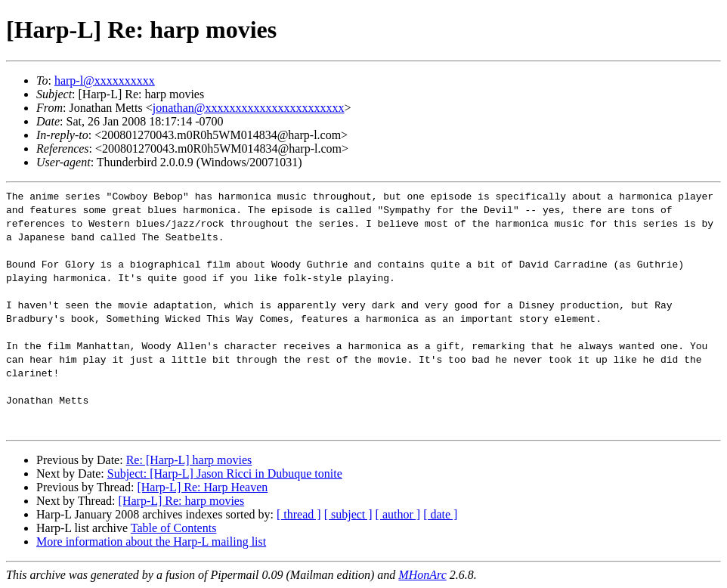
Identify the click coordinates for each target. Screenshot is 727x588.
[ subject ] (348, 514)
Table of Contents (174, 528)
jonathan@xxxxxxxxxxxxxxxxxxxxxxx (249, 108)
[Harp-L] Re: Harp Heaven (202, 487)
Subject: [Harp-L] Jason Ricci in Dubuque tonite (225, 473)
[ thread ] (299, 514)
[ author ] (398, 514)
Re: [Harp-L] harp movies (189, 460)
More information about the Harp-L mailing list (151, 542)
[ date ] (440, 514)
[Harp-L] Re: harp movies (182, 501)
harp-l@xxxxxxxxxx (105, 80)
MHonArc (422, 575)
